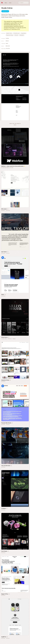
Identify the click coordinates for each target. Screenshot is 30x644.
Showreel (16, 35)
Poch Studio (4, 551)
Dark (9, 46)
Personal (3, 210)
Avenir (7, 43)
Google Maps (23, 33)
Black (7, 46)
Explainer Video (9, 33)
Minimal (7, 41)
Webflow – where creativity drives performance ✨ (13, 166)
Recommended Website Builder (7, 168)
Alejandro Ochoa (5, 380)
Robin (3, 295)
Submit (15, 125)
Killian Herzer (4, 337)
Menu (6, 3)
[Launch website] (8, 209)
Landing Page (4, 339)
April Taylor (4, 252)
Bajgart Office (5, 594)
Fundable (4, 508)
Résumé (14, 339)
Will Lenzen (4, 209)
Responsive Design (10, 35)
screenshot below (8, 26)
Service (8, 253)
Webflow (3, 258)
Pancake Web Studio (6, 423)
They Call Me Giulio (6, 466)
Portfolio (7, 38)
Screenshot (5, 11)
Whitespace (22, 35)
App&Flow (4, 637)
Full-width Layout (16, 33)
